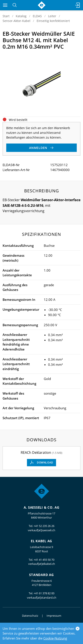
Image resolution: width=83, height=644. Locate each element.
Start (6, 16)
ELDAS (37, 16)
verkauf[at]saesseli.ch (41, 530)
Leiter (52, 16)
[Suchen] (15, 5)
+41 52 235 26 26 (44, 526)
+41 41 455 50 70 (44, 560)
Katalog (21, 16)
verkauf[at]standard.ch (42, 598)
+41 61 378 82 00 (44, 593)
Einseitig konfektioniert (53, 21)
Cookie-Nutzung (55, 638)
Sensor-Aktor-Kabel (16, 21)
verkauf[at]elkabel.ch (42, 564)
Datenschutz (30, 616)
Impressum (54, 616)
